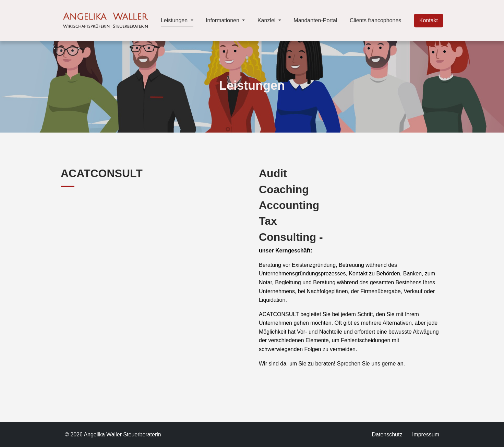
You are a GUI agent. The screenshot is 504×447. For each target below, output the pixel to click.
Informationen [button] (223, 20)
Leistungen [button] (177, 20)
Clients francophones (375, 20)
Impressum (426, 434)
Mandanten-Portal (315, 20)
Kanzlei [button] (267, 20)
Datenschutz (387, 434)
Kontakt (429, 20)
